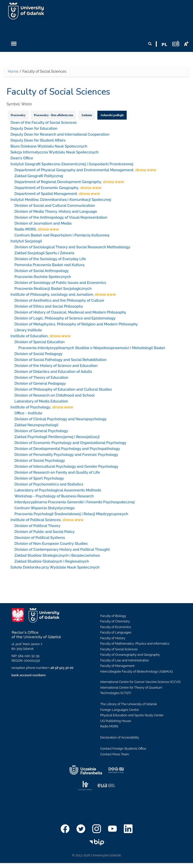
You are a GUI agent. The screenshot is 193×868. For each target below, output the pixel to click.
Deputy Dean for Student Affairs (38, 140)
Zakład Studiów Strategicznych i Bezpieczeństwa (57, 555)
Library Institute (28, 330)
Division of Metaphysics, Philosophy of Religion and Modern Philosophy (76, 324)
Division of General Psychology (41, 431)
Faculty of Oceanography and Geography (130, 655)
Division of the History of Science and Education (56, 366)
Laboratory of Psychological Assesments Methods (58, 490)
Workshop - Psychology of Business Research (54, 496)
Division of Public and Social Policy (45, 532)
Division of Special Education (40, 342)
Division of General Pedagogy (40, 383)
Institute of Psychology (31, 407)
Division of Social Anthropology (42, 271)
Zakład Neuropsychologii (36, 425)
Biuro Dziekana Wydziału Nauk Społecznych (49, 146)
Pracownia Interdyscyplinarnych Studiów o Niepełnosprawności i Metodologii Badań (92, 348)
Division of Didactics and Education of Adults (53, 372)
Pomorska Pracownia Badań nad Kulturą (50, 265)
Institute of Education (29, 336)
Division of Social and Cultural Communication (55, 206)
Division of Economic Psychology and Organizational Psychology (71, 443)
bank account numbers (29, 675)
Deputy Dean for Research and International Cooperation (60, 134)
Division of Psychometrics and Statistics (49, 484)
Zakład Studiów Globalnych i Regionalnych (52, 561)
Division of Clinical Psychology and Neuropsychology (61, 419)
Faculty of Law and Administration (125, 660)
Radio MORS (25, 229)
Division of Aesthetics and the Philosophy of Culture (59, 300)
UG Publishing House (116, 721)
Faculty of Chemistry (115, 621)
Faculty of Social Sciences (119, 649)
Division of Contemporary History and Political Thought (62, 550)
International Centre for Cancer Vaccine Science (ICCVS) (140, 682)
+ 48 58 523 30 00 (61, 668)
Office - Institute (28, 413)
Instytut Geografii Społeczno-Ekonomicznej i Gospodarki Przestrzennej (72, 164)
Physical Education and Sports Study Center (132, 715)
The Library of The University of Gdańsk (129, 704)
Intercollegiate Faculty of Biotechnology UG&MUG (137, 671)
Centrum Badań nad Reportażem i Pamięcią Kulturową (62, 235)
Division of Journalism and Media (43, 223)
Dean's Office (22, 158)
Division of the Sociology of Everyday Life (50, 259)
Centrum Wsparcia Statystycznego (45, 508)
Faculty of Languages (116, 632)
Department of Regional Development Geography (58, 182)
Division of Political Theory (37, 526)
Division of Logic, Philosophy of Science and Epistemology (65, 318)
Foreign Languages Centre (120, 710)
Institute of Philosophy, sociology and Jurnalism (52, 295)
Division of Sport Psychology (39, 478)
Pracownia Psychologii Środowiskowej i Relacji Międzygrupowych (71, 514)
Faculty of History (113, 638)
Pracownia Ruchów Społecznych (43, 277)
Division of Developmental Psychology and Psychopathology (67, 449)
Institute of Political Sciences (36, 520)
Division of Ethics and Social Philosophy (49, 306)
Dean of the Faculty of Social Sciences (44, 123)
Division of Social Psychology (40, 461)
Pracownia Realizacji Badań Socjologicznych (53, 289)
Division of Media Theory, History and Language (56, 212)
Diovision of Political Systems (40, 538)
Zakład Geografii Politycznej (39, 176)
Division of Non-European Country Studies (51, 544)
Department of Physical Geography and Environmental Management (74, 170)
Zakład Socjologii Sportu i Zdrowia (44, 253)
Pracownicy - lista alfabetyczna (53, 115)
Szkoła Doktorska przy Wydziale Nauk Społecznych (55, 567)
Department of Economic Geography (47, 188)
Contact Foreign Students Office (123, 749)
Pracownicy (18, 115)
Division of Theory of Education (41, 378)
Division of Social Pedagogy (39, 354)
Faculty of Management (117, 666)
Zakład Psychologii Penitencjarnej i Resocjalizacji (57, 437)
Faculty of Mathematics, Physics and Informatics (135, 644)
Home (13, 71)
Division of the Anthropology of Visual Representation (61, 217)
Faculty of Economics (116, 627)
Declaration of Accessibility (120, 737)
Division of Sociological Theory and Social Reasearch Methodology (72, 247)
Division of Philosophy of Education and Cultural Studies (63, 389)
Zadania (87, 115)
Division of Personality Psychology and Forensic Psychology (66, 455)
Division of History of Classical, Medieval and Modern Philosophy (70, 312)
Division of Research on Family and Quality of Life (57, 472)
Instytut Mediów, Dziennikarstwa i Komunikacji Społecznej (61, 200)
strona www (146, 170)
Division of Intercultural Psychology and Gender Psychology (67, 466)
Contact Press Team (115, 754)
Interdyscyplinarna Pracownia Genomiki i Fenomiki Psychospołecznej (75, 502)
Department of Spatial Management (46, 194)
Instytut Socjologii (26, 241)
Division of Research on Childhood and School (55, 395)
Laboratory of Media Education (41, 401)
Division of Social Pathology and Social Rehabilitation (61, 360)
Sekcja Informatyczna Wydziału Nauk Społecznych (55, 152)
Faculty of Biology (113, 616)
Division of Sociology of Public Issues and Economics (60, 283)
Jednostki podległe (112, 115)
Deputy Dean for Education (34, 128)
